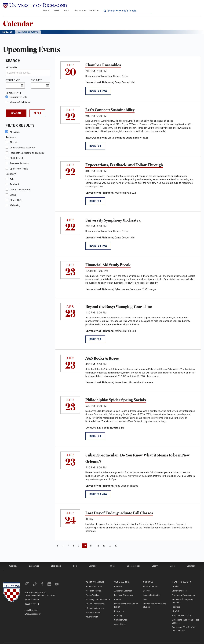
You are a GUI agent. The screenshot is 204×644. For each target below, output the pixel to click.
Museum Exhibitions (20, 97)
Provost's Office (93, 589)
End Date (37, 75)
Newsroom (119, 606)
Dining (13, 189)
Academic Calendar (123, 585)
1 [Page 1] (57, 540)
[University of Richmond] (28, 5)
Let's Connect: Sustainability (110, 104)
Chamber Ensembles (103, 59)
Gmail (112, 560)
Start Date (13, 75)
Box (75, 560)
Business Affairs (93, 607)
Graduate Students (19, 158)
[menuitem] (95, 5)
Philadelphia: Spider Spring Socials (116, 394)
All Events (15, 127)
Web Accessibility (33, 608)
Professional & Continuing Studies (155, 600)
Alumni (13, 137)
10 (85, 540)
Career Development (20, 184)
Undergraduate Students (22, 142)
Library (155, 560)
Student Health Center (182, 610)
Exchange (93, 560)
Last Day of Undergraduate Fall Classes (119, 507)
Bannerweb (34, 560)
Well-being (15, 200)
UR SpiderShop (121, 614)
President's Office (93, 585)
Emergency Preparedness (183, 589)
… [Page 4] (63, 540)
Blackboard (56, 560)
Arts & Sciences (150, 581)
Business (147, 585)
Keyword (11, 62)
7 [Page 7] (68, 540)
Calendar (18, 18)
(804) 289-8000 (32, 594)
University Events (18, 92)
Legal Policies (31, 604)
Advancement (92, 611)
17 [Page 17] (116, 540)
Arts (12, 174)
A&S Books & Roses (102, 352)
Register (95, 141)
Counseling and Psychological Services (185, 616)
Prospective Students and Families (27, 147)
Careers (118, 594)
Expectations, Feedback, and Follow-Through (124, 159)
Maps (172, 560)
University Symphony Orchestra (113, 214)
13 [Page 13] (104, 540)
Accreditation (120, 618)
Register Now (98, 85)
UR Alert (176, 581)
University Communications (98, 594)
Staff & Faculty (17, 153)
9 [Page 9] (79, 540)
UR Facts (118, 581)
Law (145, 594)
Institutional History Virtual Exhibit (126, 600)
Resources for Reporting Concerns (183, 595)
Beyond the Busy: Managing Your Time (119, 301)
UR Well (175, 606)
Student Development (95, 598)
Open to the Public (19, 163)
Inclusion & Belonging (124, 589)
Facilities (176, 601)
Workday (13, 560)
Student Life (16, 195)
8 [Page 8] (73, 540)
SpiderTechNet (133, 560)
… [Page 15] (110, 540)
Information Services (95, 603)
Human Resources (94, 581)
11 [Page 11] (91, 540)
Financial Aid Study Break (108, 259)
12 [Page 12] (98, 540)
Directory (118, 610)
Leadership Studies (152, 589)
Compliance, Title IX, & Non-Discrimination (184, 623)
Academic (15, 179)
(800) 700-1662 (32, 598)
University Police (179, 585)
